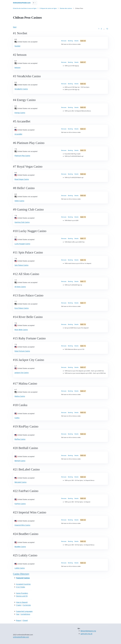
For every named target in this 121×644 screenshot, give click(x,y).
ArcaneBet (18, 134)
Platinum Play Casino (22, 156)
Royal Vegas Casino (22, 179)
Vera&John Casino (21, 89)
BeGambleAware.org (88, 631)
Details (76, 41)
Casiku (17, 418)
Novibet (17, 46)
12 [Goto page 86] (107, 29)
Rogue (19, 620)
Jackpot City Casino (22, 373)
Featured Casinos (23, 578)
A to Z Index (21, 587)
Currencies (27, 605)
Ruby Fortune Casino (22, 351)
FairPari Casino (20, 504)
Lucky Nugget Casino (22, 244)
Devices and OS (22, 596)
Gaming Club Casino (22, 222)
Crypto (19, 605)
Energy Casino (20, 113)
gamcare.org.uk (86, 634)
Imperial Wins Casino (22, 525)
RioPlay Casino (20, 439)
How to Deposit (22, 602)
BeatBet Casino (20, 547)
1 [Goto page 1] (99, 29)
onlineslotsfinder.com (21, 637)
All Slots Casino (20, 287)
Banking (70, 41)
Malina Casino (20, 396)
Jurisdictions (26, 614)
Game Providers (22, 593)
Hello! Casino (19, 201)
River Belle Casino (21, 330)
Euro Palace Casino (22, 308)
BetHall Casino (20, 461)
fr (34, 3)
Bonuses (64, 41)
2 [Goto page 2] (101, 29)
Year (18, 614)
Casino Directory (21, 574)
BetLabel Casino (21, 482)
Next (15, 27)
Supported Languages (24, 611)
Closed (25, 620)
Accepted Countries (23, 584)
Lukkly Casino (20, 568)
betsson (18, 68)
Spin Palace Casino (21, 265)
